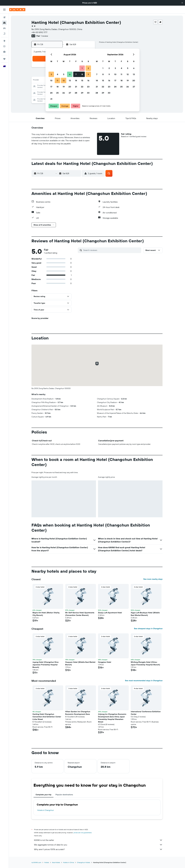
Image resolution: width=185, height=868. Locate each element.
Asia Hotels (56, 862)
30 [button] (88, 93)
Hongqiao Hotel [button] (105, 662)
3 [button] (51, 74)
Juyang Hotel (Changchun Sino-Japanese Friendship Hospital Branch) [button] (46, 665)
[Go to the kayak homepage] (17, 10)
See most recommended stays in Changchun (144, 681)
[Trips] (4, 59)
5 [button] (64, 74)
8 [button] (82, 74)
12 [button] (64, 80)
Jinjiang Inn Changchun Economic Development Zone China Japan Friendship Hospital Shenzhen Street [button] (112, 718)
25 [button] (57, 93)
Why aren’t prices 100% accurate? (98, 849)
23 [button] (88, 87)
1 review (44, 36)
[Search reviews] (112, 250)
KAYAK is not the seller (98, 840)
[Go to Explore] (4, 41)
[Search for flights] (4, 17)
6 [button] (70, 74)
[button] (182, 3)
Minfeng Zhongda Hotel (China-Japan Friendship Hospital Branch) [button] (145, 663)
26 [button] (64, 93)
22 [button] (82, 87)
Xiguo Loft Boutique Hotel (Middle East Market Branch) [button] (145, 614)
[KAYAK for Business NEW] (4, 52)
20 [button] (70, 87)
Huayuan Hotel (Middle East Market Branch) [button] (80, 663)
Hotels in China (68, 862)
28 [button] (76, 93)
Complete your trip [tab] (43, 795)
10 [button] (51, 80)
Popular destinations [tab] (64, 795)
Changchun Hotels (84, 862)
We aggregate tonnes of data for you (98, 845)
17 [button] (51, 87)
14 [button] (76, 80)
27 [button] (70, 93)
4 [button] (57, 74)
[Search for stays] (4, 23)
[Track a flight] (4, 46)
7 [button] (76, 74)
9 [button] (88, 74)
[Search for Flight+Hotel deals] (4, 34)
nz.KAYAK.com (36, 862)
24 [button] (51, 93)
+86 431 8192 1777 (39, 32)
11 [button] (57, 80)
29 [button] (82, 93)
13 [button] (70, 80)
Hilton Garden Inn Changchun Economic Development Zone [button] (78, 713)
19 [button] (64, 87)
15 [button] (82, 80)
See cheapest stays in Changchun (148, 629)
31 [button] (51, 99)
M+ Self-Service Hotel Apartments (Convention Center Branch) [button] (80, 614)
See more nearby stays (153, 579)
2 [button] (88, 68)
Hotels (47, 862)
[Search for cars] (4, 28)
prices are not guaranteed (83, 833)
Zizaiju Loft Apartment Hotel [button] (110, 613)
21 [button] (76, 87)
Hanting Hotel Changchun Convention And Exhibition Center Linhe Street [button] (47, 717)
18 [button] (57, 87)
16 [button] (88, 80)
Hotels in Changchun (46, 810)
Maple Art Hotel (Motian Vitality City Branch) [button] (46, 614)
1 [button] (82, 68)
